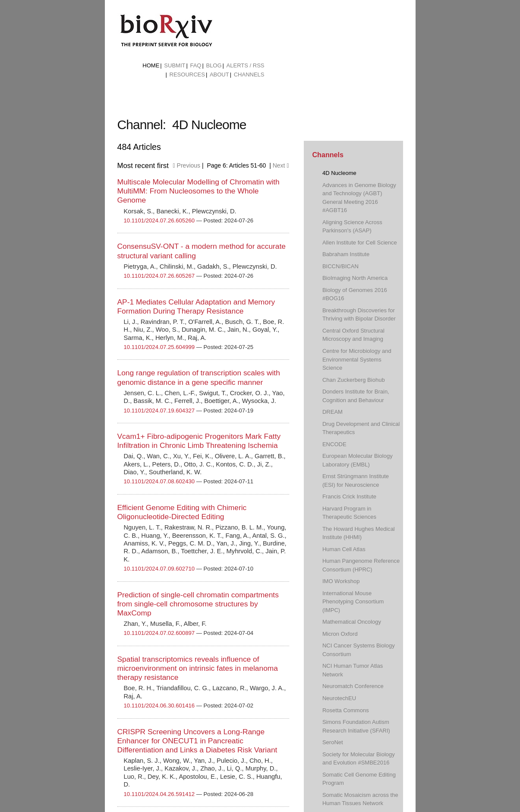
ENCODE (334, 444)
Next (281, 165)
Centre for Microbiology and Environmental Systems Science (357, 359)
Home (151, 65)
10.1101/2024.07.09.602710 (159, 569)
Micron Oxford (340, 634)
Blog (214, 65)
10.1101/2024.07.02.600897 (159, 633)
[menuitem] (151, 66)
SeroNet (333, 742)
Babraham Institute (346, 254)
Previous (187, 165)
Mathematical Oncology (352, 622)
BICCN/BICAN (340, 266)
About (219, 75)
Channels (249, 75)
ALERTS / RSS (246, 65)
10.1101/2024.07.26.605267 (159, 276)
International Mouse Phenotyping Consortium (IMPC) (353, 602)
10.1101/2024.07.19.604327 (159, 411)
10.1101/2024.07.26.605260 (159, 220)
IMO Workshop (341, 581)
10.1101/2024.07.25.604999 (159, 347)
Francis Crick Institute (349, 496)
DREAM (332, 412)
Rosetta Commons (346, 710)
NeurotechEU (339, 698)
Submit (175, 65)
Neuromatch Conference (353, 686)
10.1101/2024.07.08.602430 (159, 481)
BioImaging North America (355, 278)
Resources (187, 75)
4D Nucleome (339, 173)
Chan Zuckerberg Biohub (354, 380)
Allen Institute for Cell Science (360, 243)
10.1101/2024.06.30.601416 (159, 706)
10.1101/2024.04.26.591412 (159, 794)
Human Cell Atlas (344, 549)
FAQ (195, 65)
